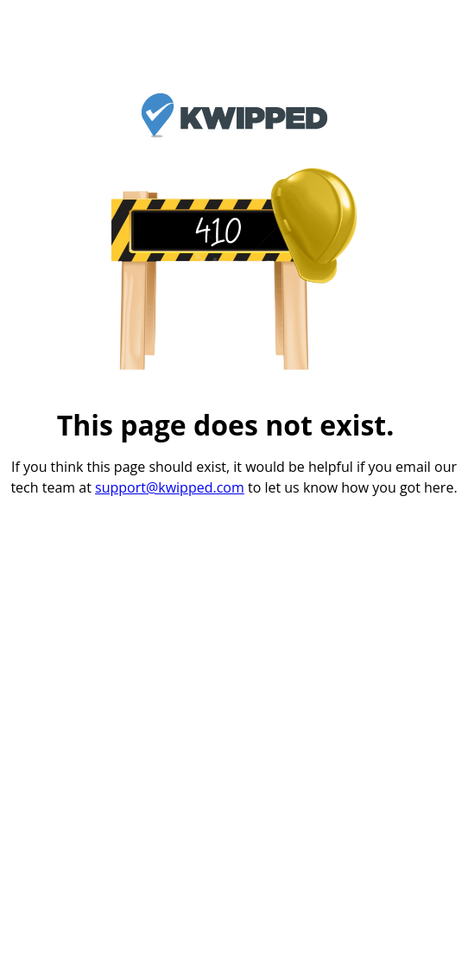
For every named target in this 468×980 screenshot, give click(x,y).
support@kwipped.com (170, 487)
